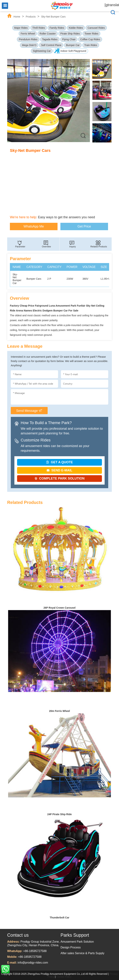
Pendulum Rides (28, 39)
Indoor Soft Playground (73, 51)
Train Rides (91, 45)
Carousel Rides (96, 28)
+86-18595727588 (35, 951)
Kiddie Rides (76, 28)
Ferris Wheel (28, 34)
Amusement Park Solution (77, 942)
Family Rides (57, 28)
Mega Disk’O (29, 45)
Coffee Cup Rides (90, 39)
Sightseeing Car (42, 51)
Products (31, 17)
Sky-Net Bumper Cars (53, 17)
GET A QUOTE (60, 462)
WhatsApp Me (34, 226)
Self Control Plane (51, 45)
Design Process (71, 947)
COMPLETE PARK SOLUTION (60, 478)
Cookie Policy (64, 977)
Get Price (84, 226)
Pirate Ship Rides (70, 34)
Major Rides (21, 28)
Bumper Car (73, 45)
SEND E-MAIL (59, 470)
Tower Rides (91, 34)
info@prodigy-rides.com (33, 963)
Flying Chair (69, 39)
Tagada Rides (50, 39)
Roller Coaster (48, 34)
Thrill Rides (39, 28)
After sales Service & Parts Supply (83, 953)
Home (17, 17)
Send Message (29, 410)
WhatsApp (5, 969)
